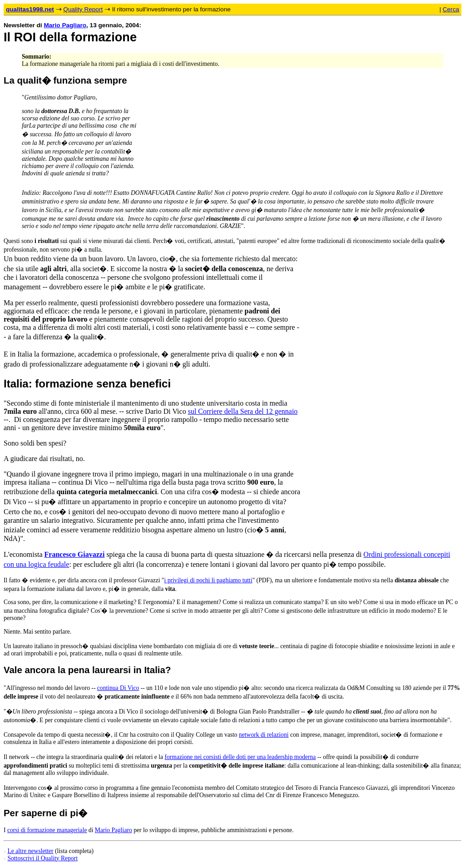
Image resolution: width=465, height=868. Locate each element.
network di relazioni (264, 735)
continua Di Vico (118, 688)
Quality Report (83, 9)
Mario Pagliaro (65, 25)
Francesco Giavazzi (75, 554)
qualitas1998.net (30, 9)
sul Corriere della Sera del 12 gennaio (243, 411)
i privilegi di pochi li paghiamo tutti (208, 580)
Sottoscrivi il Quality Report (42, 858)
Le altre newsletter (30, 851)
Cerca (451, 9)
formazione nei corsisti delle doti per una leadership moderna (240, 757)
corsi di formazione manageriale (47, 830)
